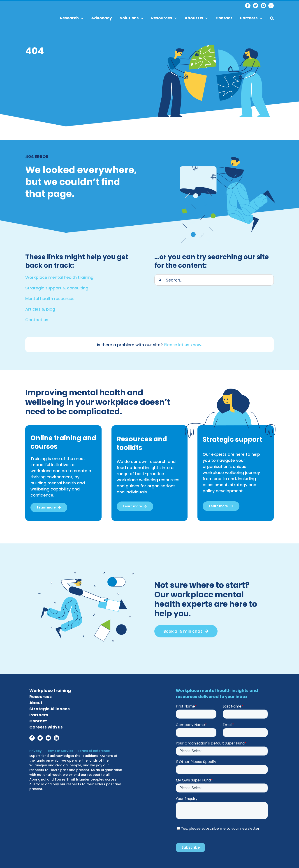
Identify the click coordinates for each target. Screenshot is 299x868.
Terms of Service (59, 750)
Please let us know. (183, 344)
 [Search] (160, 279)
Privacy (35, 750)
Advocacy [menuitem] (102, 18)
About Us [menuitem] (196, 18)
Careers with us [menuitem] (46, 726)
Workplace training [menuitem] (50, 689)
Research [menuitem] (72, 18)
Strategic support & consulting (57, 287)
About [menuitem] (36, 702)
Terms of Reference (92, 750)
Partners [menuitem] (251, 18)
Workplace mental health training (59, 276)
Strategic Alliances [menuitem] (50, 708)
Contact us (37, 319)
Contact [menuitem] (224, 18)
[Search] (214, 279)
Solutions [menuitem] (132, 18)
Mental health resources (50, 297)
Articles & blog (40, 308)
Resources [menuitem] (164, 18)
